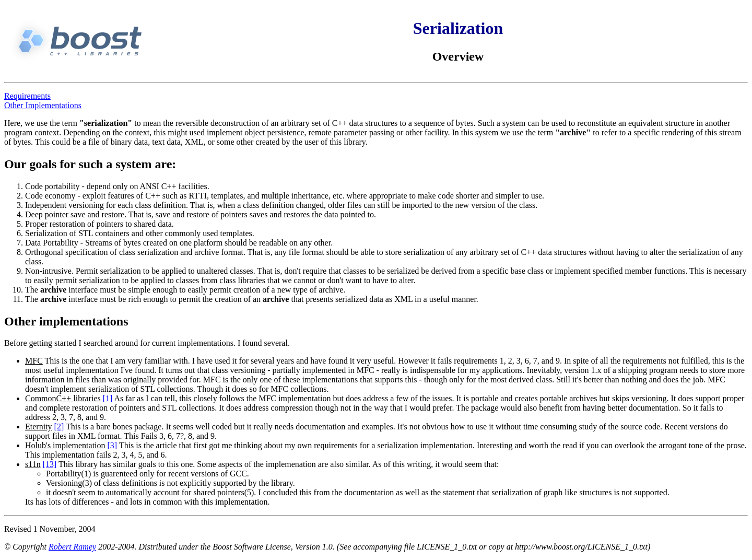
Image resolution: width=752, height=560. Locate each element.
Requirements (27, 96)
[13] (50, 464)
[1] (108, 398)
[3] (113, 445)
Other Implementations (43, 105)
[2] (59, 427)
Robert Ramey (72, 547)
